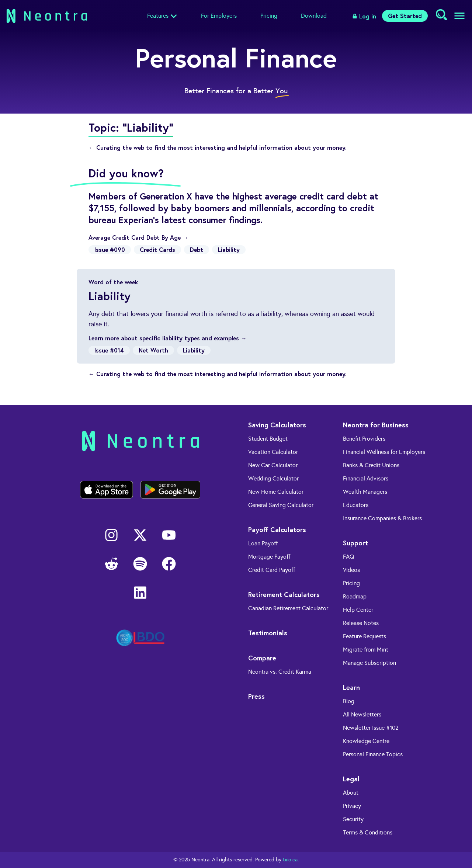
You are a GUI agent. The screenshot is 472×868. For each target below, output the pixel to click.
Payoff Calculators (277, 530)
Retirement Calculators (284, 594)
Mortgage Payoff (269, 557)
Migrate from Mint (366, 650)
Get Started (405, 16)
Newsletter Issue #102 (371, 728)
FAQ (349, 557)
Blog (349, 701)
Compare (262, 658)
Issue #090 (110, 249)
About (351, 793)
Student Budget (268, 439)
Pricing (269, 16)
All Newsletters (362, 714)
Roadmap (355, 596)
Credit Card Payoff (272, 570)
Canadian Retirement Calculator (288, 608)
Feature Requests (365, 636)
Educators (356, 505)
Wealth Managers (365, 492)
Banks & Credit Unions (371, 465)
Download (314, 16)
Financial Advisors (366, 478)
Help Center (358, 610)
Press (256, 696)
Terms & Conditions (368, 832)
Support (355, 543)
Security (353, 819)
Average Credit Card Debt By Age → (138, 237)
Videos (351, 570)
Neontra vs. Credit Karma (280, 672)
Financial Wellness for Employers (384, 452)
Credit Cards (157, 249)
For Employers (219, 16)
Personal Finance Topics (373, 754)
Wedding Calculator (273, 478)
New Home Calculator (276, 492)
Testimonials (268, 633)
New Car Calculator (273, 465)
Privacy (352, 806)
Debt (197, 249)
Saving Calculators (277, 425)
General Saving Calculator (281, 505)
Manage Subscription (369, 663)
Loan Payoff (263, 543)
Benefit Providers (364, 439)
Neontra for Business (376, 425)
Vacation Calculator (273, 452)
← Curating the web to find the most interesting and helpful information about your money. (218, 147)
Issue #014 (109, 350)
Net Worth (153, 350)
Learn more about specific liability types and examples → (168, 338)
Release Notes (361, 623)
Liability (229, 249)
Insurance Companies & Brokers (382, 518)
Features (158, 16)
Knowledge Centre (366, 741)
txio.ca (290, 860)
